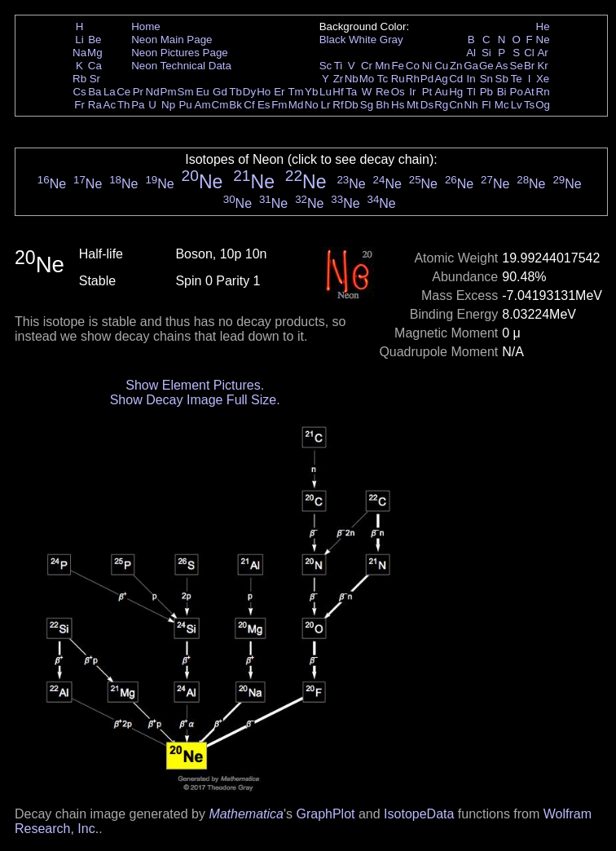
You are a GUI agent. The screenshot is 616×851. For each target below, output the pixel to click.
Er (279, 92)
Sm (186, 92)
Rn (543, 92)
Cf (249, 105)
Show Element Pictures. (195, 385)
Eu (202, 92)
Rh (413, 79)
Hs (398, 105)
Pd (427, 79)
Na (79, 53)
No (312, 105)
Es (264, 105)
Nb (352, 79)
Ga (471, 66)
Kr (542, 66)
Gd (220, 92)
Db (352, 105)
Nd (153, 92)
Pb (486, 92)
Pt (427, 92)
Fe (398, 66)
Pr (138, 92)
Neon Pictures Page (180, 53)
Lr (326, 105)
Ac (110, 105)
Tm (295, 92)
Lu (326, 92)
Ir (412, 92)
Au (441, 92)
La (110, 92)
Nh (471, 105)
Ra (95, 105)
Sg (367, 105)
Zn (456, 66)
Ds (427, 105)
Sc (326, 66)
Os (398, 92)
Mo (367, 79)
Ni (427, 66)
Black (333, 40)
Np (168, 105)
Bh (382, 105)
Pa (138, 105)
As (502, 66)
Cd (456, 79)
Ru (398, 79)
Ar (542, 53)
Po (517, 92)
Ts (529, 105)
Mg (95, 53)
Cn (456, 105)
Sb (502, 79)
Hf (338, 92)
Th (124, 105)
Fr (79, 105)
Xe (543, 79)
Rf (338, 105)
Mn (383, 66)
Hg (456, 92)
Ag (441, 79)
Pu (185, 105)
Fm (279, 105)
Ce (123, 92)
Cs (79, 92)
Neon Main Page (172, 40)
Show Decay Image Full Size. (195, 400)
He (543, 26)
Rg (441, 105)
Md (296, 105)
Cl (529, 53)
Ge (486, 66)
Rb (79, 79)
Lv (517, 105)
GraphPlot (325, 814)
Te (517, 79)
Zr (339, 79)
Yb (311, 92)
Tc (383, 79)
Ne (543, 40)
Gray (392, 40)
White (363, 40)
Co (413, 66)
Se (517, 66)
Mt (413, 105)
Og (543, 105)
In (471, 79)
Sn (486, 79)
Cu (441, 66)
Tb (235, 92)
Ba (95, 92)
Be (95, 40)
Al (471, 53)
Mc (502, 105)
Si (486, 53)
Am (203, 105)
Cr (367, 66)
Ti (339, 66)
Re (383, 92)
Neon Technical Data (181, 66)
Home (146, 26)
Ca (95, 66)
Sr (95, 79)
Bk (235, 105)
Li (79, 40)
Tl (471, 92)
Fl (486, 105)
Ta (351, 92)
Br (529, 66)
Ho (264, 92)
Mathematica (246, 814)
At (529, 92)
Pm (169, 92)
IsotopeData (419, 814)
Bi (502, 92)
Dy (249, 92)
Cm (220, 105)
